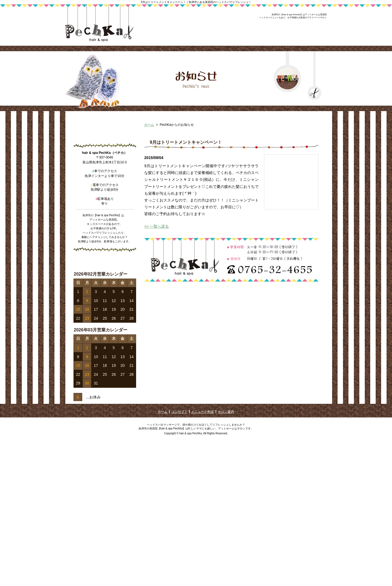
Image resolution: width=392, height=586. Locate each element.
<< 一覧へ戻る (157, 261)
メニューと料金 (203, 554)
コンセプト (179, 554)
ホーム (149, 160)
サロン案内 (226, 554)
